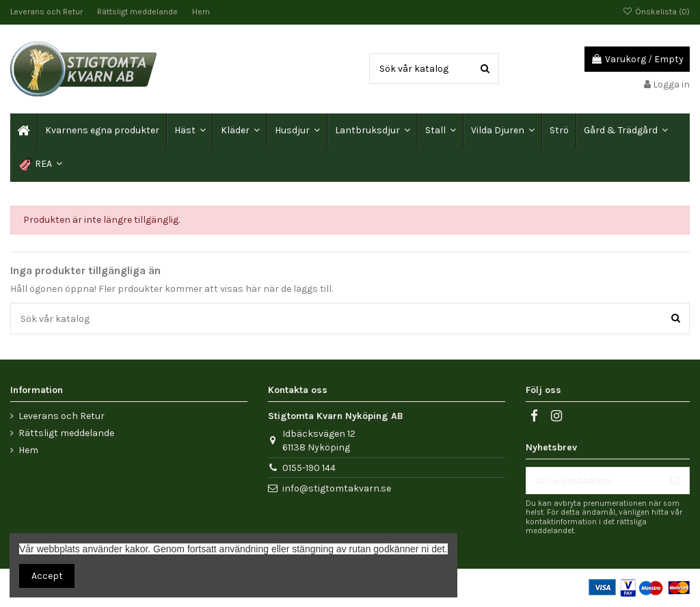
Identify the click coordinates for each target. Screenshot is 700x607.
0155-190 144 (309, 468)
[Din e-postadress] (593, 481)
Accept (47, 576)
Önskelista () (656, 12)
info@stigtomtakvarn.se (337, 488)
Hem (201, 12)
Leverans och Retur (48, 12)
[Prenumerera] (675, 481)
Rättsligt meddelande (138, 12)
